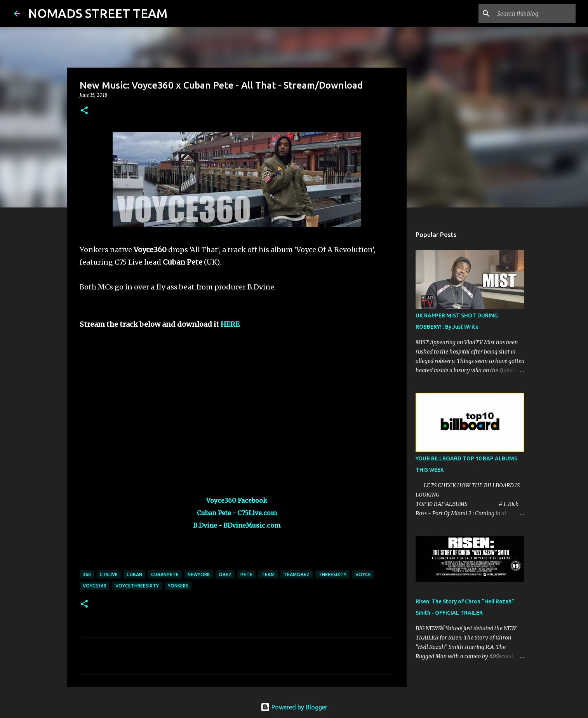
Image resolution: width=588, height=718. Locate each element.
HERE (230, 324)
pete (246, 574)
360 (87, 574)
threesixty (332, 574)
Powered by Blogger (294, 707)
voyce (363, 574)
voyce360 (95, 586)
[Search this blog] (535, 14)
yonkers (178, 586)
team (268, 574)
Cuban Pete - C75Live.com (237, 513)
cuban (134, 574)
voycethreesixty (137, 586)
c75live (109, 574)
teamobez (297, 574)
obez (225, 574)
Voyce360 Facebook (237, 500)
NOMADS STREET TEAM (98, 13)
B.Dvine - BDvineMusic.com (237, 525)
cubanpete (165, 574)
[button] (84, 111)
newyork (199, 574)
